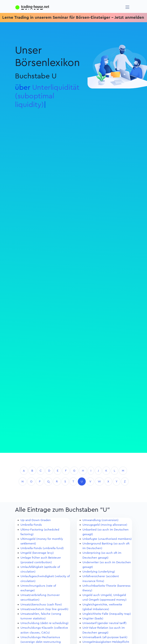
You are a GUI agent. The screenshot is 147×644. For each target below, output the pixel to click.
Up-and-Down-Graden (36, 520)
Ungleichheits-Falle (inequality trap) (107, 614)
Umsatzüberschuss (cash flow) (41, 604)
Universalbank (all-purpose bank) (105, 637)
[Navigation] (127, 7)
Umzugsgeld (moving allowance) (105, 525)
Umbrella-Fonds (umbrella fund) (42, 548)
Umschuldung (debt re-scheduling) (44, 623)
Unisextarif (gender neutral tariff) (104, 623)
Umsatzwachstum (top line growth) (44, 609)
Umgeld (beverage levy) (37, 553)
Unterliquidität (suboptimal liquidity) (47, 96)
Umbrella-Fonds (31, 525)
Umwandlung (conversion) (100, 520)
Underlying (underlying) (99, 572)
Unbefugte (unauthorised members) (107, 539)
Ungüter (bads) (93, 618)
